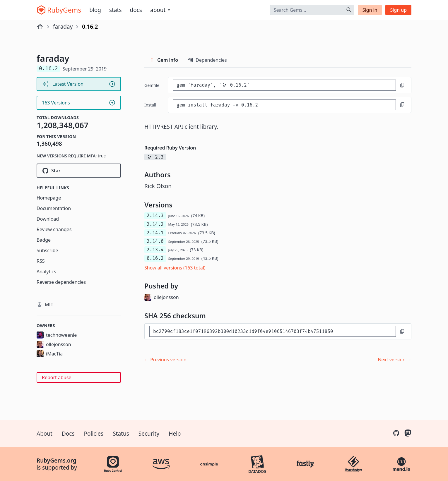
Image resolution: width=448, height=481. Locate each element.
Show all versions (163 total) (175, 268)
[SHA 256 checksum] (273, 331)
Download (48, 219)
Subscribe (47, 250)
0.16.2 (155, 258)
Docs (136, 10)
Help (175, 434)
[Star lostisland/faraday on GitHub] (79, 171)
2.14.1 (155, 233)
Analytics (46, 272)
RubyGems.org (57, 461)
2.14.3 (155, 215)
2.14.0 (155, 241)
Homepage (49, 198)
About (45, 434)
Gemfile (152, 85)
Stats (116, 10)
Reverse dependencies (61, 282)
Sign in (370, 10)
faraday (63, 27)
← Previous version (165, 360)
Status (121, 434)
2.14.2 (155, 224)
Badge (44, 240)
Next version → (395, 360)
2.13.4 (155, 250)
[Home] (40, 27)
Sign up (398, 10)
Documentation (54, 208)
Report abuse (57, 377)
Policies (94, 434)
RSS (41, 261)
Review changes (54, 229)
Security (149, 434)
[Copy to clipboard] (402, 85)
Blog (95, 10)
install (150, 105)
